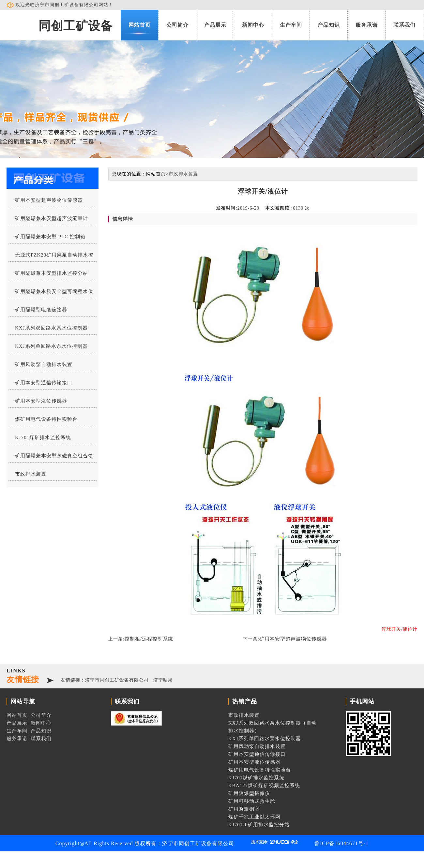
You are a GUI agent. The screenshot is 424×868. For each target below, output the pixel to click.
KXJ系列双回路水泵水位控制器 (51, 328)
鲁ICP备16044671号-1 (341, 843)
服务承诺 (367, 25)
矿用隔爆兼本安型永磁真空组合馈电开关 (51, 458)
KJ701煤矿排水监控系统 (43, 437)
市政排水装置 (31, 474)
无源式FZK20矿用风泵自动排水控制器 (51, 257)
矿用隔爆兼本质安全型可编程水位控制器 (51, 293)
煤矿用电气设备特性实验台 (46, 419)
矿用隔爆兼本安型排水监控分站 (52, 273)
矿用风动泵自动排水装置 (44, 364)
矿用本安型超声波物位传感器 (49, 200)
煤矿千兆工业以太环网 (254, 817)
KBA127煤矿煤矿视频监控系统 (264, 786)
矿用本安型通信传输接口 (44, 383)
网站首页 (140, 25)
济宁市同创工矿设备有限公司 (117, 680)
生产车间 (291, 25)
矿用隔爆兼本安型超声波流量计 (52, 218)
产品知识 (329, 25)
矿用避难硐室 (244, 809)
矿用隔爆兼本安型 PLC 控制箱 (50, 237)
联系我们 (404, 25)
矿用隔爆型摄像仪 (249, 793)
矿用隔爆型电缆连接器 (41, 310)
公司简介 (177, 25)
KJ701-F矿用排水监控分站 (259, 825)
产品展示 (215, 25)
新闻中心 (253, 25)
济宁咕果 (163, 680)
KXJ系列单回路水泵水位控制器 (51, 346)
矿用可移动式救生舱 (252, 801)
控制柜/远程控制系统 (149, 639)
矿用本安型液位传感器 (41, 401)
